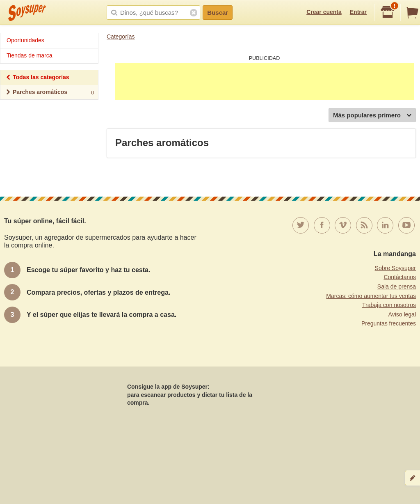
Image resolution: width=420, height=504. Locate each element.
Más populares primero (372, 116)
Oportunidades (25, 40)
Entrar (358, 12)
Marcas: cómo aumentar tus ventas (371, 296)
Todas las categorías (37, 78)
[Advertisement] (265, 81)
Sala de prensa (397, 286)
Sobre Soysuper (395, 268)
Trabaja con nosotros (389, 305)
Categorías (121, 37)
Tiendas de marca (30, 55)
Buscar (218, 13)
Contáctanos (400, 277)
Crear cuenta (324, 12)
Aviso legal (402, 314)
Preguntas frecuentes (389, 323)
